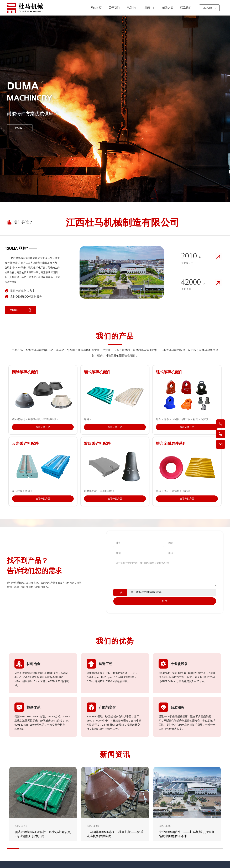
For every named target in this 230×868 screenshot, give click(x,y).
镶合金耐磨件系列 (171, 443)
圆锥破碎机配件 (25, 372)
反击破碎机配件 (25, 443)
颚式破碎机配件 (97, 372)
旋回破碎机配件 (97, 443)
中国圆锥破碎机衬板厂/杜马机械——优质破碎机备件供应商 (115, 834)
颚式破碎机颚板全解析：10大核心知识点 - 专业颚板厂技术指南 (43, 834)
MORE (21, 310)
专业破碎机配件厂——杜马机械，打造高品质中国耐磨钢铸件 (187, 834)
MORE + (20, 128)
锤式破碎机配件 (169, 372)
